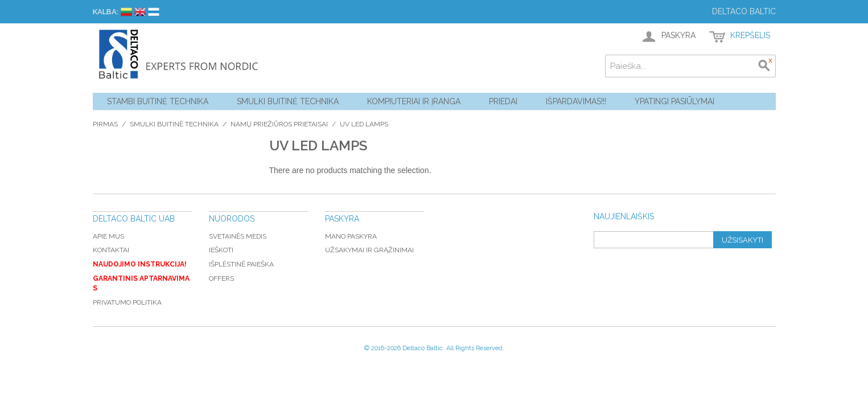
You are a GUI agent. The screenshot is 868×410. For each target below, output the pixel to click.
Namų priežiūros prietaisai (279, 124)
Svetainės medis (238, 236)
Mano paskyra (351, 236)
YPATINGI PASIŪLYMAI (674, 101)
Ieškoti (221, 250)
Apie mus (108, 236)
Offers (221, 278)
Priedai (503, 101)
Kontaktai (111, 250)
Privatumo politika (127, 302)
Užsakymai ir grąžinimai (369, 250)
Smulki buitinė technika (288, 101)
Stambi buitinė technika (158, 101)
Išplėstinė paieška (241, 264)
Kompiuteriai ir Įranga (414, 101)
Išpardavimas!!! (576, 101)
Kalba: (106, 12)
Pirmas (105, 124)
